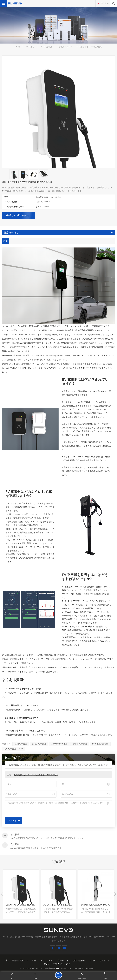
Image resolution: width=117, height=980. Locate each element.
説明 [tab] (6, 241)
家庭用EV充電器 (80, 744)
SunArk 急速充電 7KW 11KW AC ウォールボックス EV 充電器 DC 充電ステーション (97, 905)
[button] (115, 894)
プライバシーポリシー (63, 964)
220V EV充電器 (39, 744)
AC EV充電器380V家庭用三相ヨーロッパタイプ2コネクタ (60, 905)
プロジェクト (63, 960)
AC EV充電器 (46, 47)
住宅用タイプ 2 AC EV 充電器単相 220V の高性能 (36, 775)
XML (47, 964)
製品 (35, 960)
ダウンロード (47, 960)
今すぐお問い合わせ (18, 215)
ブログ (93, 960)
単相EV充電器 (21, 744)
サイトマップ (106, 960)
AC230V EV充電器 (59, 744)
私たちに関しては (20, 960)
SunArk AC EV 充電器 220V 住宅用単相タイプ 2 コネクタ (22, 905)
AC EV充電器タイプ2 (14, 749)
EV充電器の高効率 (100, 744)
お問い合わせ (79, 960)
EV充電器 (30, 47)
